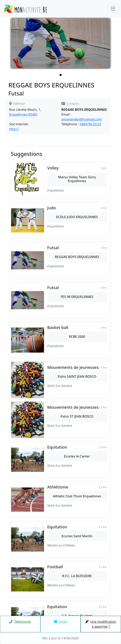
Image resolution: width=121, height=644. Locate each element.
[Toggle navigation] (113, 9)
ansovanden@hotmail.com (82, 119)
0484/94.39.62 (90, 124)
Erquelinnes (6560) (23, 114)
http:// (14, 129)
